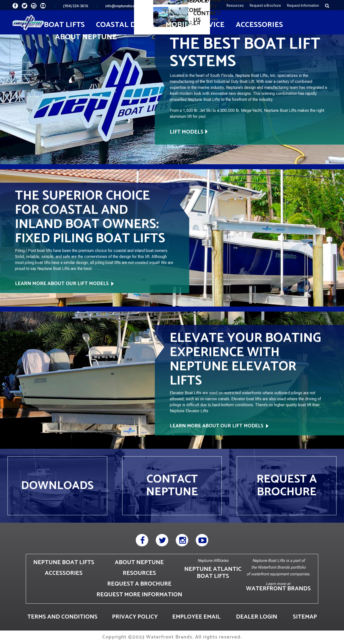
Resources (235, 5)
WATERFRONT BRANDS (278, 589)
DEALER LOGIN (257, 617)
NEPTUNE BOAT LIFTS (64, 563)
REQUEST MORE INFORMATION (139, 595)
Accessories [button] (259, 25)
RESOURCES (139, 573)
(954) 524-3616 (75, 6)
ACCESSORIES (64, 573)
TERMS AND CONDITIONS (62, 617)
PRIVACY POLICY (135, 617)
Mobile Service (195, 25)
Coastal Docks (125, 25)
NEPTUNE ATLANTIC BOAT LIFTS (213, 573)
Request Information (303, 5)
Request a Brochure (265, 5)
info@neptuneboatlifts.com (127, 6)
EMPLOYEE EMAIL (196, 617)
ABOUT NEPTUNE (139, 563)
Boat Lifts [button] (64, 25)
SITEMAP (305, 617)
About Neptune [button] (86, 37)
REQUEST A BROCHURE (139, 584)
